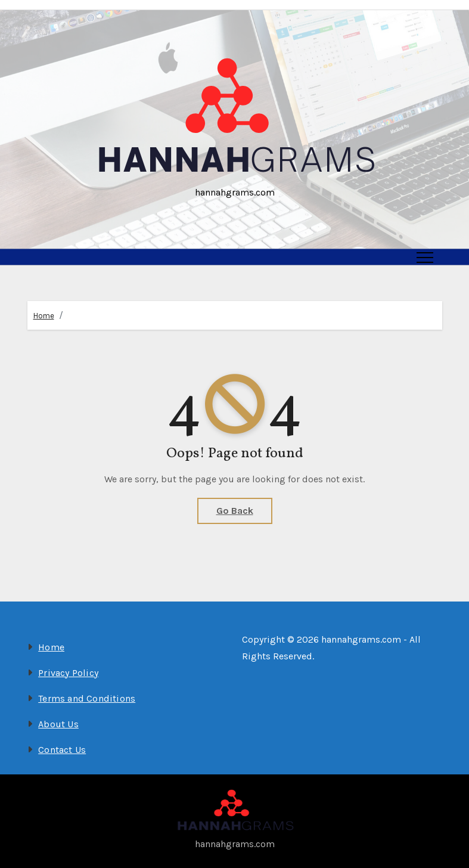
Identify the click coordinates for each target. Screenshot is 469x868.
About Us (58, 724)
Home (44, 316)
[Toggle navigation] (425, 257)
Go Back (235, 511)
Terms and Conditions (87, 698)
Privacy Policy (68, 673)
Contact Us (62, 750)
